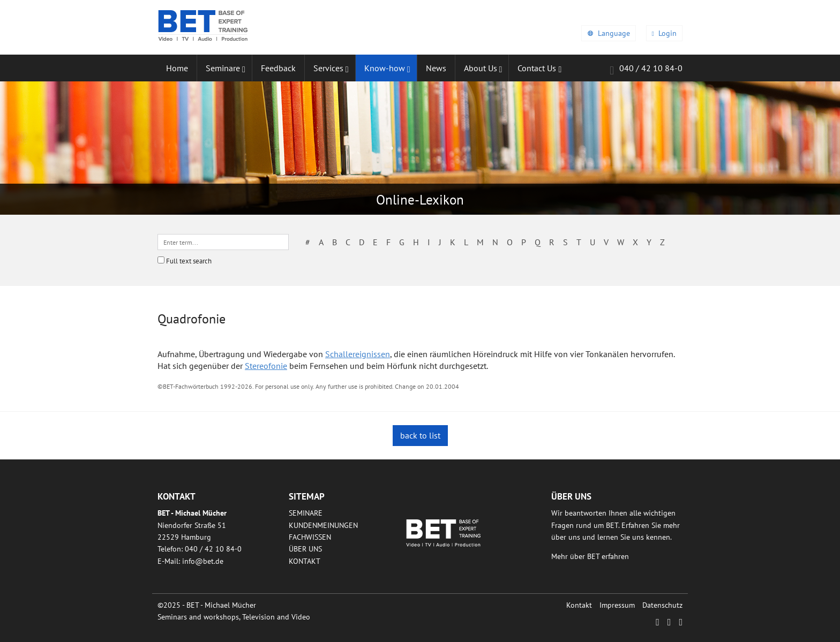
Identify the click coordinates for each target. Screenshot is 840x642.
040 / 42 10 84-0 (646, 70)
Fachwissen (310, 537)
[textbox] (223, 242)
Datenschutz (662, 605)
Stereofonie (266, 366)
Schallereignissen (358, 354)
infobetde (203, 561)
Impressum (617, 605)
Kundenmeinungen (323, 525)
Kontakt (305, 561)
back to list (420, 435)
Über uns (305, 549)
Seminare (306, 513)
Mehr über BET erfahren (590, 556)
